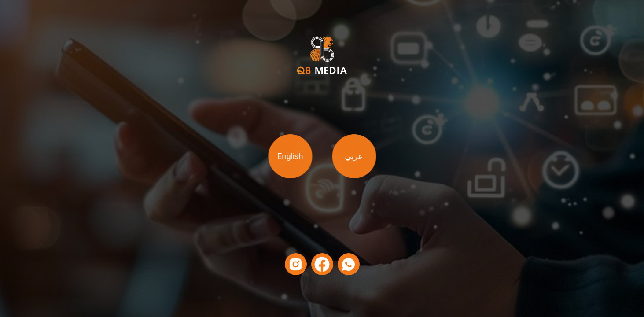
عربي (352, 157)
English (291, 157)
